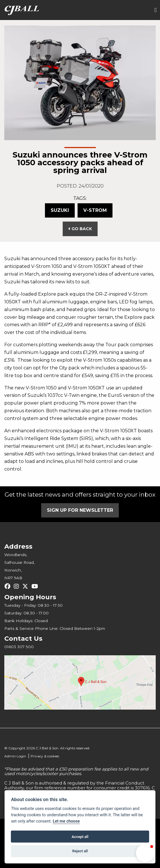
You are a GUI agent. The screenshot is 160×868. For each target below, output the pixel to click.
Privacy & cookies (45, 756)
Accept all (80, 837)
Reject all (80, 851)
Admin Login (15, 756)
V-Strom (95, 210)
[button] (145, 853)
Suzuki (60, 210)
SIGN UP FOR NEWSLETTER (80, 510)
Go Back (80, 229)
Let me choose (66, 821)
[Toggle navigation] (155, 10)
